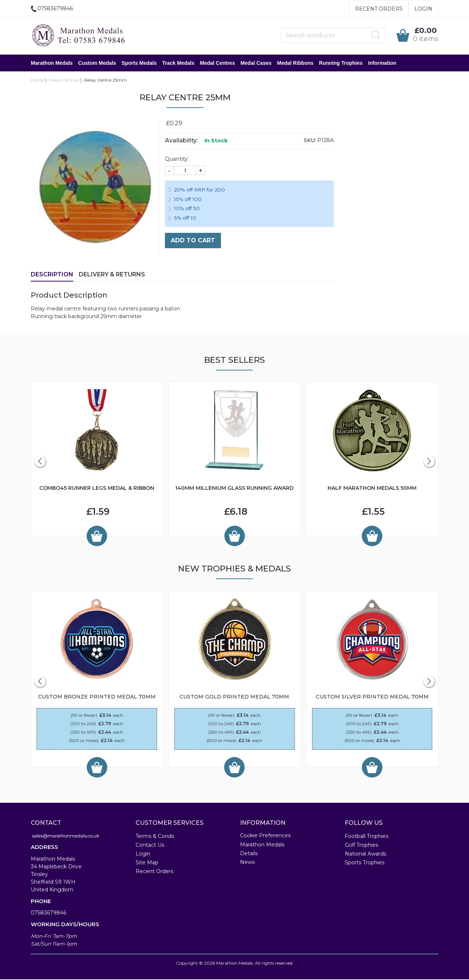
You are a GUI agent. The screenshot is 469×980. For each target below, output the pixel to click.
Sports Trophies (365, 863)
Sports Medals (139, 63)
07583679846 (49, 913)
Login (423, 9)
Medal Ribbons (295, 63)
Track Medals (178, 63)
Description (52, 275)
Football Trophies (367, 837)
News (247, 863)
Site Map (147, 863)
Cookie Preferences (265, 836)
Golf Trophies (361, 846)
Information (382, 63)
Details (249, 854)
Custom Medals (97, 63)
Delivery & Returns (112, 275)
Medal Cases (256, 63)
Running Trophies (341, 63)
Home (37, 81)
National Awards (365, 854)
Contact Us (150, 846)
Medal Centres (217, 63)
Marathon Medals (52, 63)
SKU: (310, 141)
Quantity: (177, 160)
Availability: (181, 141)
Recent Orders (379, 9)
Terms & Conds (155, 837)
